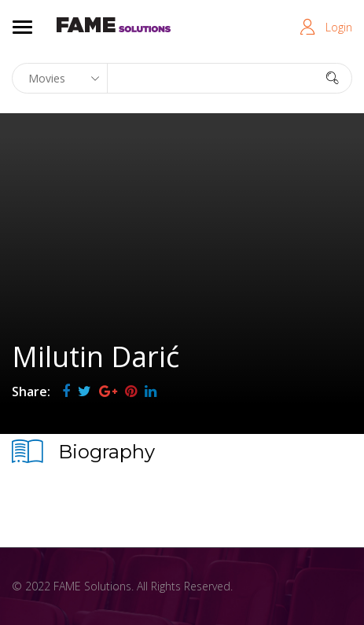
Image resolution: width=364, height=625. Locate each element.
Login (339, 27)
